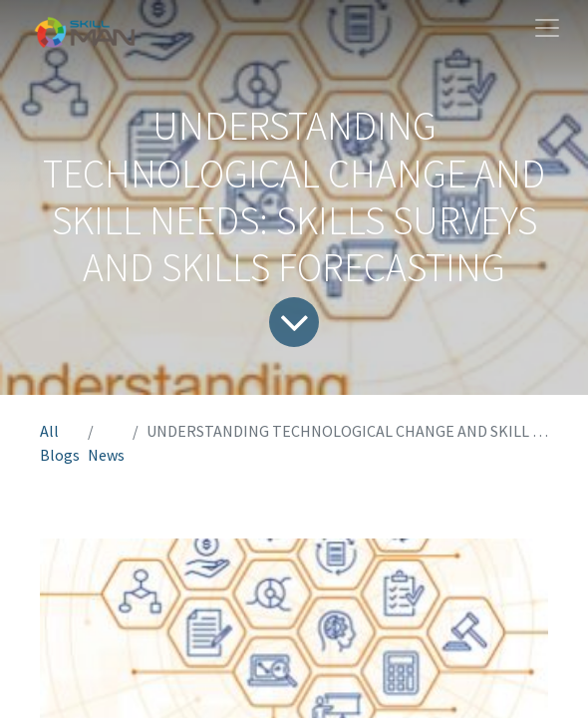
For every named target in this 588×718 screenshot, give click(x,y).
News (106, 455)
